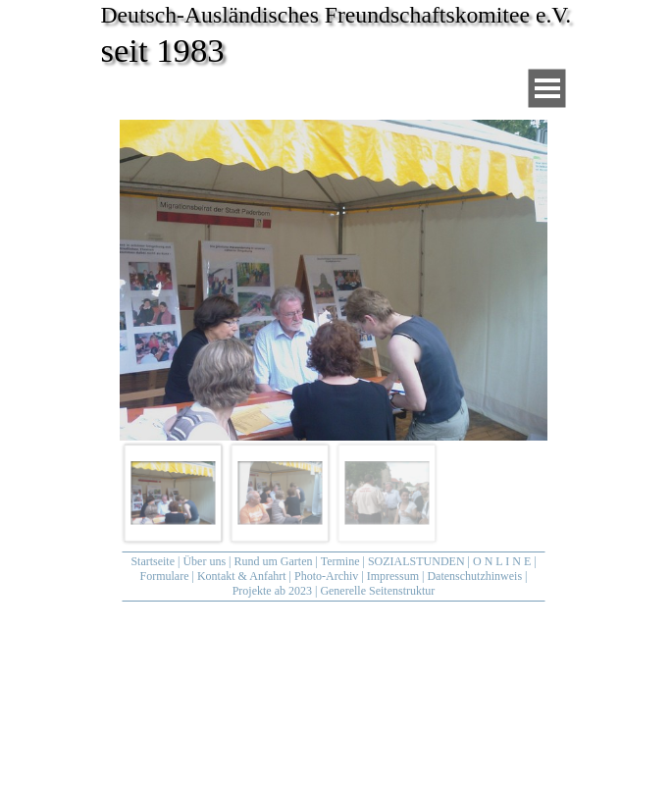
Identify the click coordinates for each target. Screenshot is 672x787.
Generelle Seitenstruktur (377, 591)
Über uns (204, 561)
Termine (340, 561)
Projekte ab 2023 (272, 591)
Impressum (393, 576)
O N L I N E (502, 561)
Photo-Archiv (326, 576)
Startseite (153, 561)
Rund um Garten (274, 561)
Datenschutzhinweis (474, 576)
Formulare (165, 576)
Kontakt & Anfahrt (242, 576)
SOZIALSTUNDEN (416, 561)
